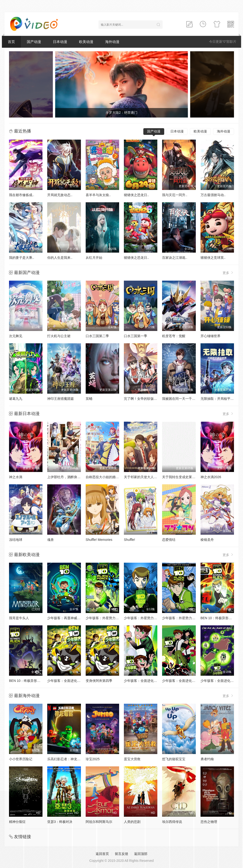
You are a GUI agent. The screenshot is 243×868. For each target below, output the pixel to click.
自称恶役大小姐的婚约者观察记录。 (112, 477)
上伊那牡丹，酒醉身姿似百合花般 (72, 477)
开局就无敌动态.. (60, 195)
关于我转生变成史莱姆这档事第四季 (189, 477)
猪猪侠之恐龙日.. (136, 195)
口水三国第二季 (97, 336)
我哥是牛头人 (19, 618)
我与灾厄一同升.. (175, 195)
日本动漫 (60, 42)
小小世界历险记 (21, 759)
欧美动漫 (86, 42)
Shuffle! (129, 540)
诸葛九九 (16, 399)
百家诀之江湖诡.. (175, 258)
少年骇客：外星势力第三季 (182, 618)
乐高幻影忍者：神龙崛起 (65, 759)
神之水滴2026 (211, 477)
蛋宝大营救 (132, 759)
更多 (228, 273)
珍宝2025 (93, 759)
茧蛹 (89, 399)
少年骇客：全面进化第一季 (182, 681)
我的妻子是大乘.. (22, 258)
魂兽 (51, 540)
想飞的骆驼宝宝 (174, 759)
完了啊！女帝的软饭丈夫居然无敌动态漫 (154, 399)
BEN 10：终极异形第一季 (220, 618)
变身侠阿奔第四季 (99, 681)
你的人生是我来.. (60, 258)
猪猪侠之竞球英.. (213, 258)
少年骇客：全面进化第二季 (220, 681)
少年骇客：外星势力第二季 (106, 618)
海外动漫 (112, 42)
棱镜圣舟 (207, 540)
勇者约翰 (207, 759)
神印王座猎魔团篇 (61, 399)
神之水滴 (16, 477)
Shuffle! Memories (99, 540)
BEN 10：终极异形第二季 (28, 681)
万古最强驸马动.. (213, 195)
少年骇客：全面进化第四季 (67, 681)
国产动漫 (34, 42)
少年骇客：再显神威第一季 (67, 618)
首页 (11, 42)
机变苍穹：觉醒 (174, 336)
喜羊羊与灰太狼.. (98, 195)
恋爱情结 (169, 540)
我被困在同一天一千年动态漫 (184, 399)
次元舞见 (16, 336)
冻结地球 (16, 540)
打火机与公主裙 (59, 336)
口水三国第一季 (136, 336)
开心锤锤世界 (210, 336)
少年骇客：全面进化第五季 (144, 681)
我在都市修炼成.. (22, 195)
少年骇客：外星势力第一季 (144, 618)
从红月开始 (94, 258)
